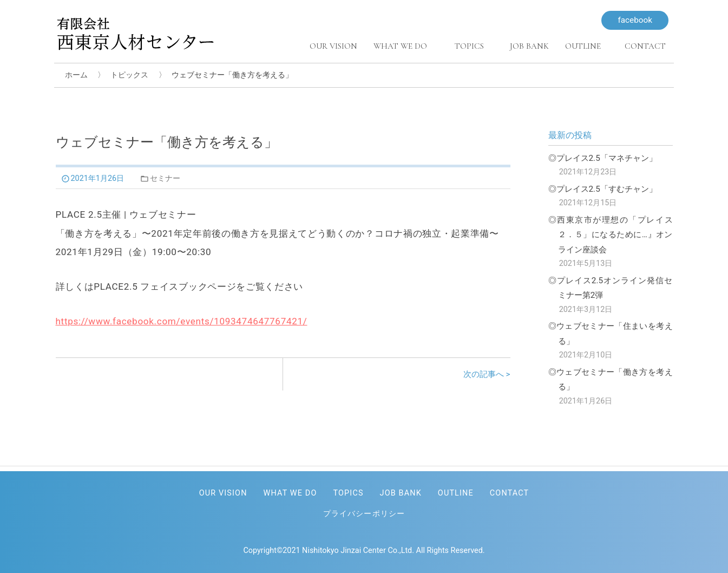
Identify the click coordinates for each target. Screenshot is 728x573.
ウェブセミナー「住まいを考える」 (615, 334)
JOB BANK (401, 493)
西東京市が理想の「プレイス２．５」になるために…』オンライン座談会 (615, 235)
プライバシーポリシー (364, 514)
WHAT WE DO (290, 493)
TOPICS (348, 493)
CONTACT (509, 493)
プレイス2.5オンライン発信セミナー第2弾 (615, 288)
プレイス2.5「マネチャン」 (607, 158)
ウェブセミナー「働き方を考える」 (615, 380)
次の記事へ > (487, 374)
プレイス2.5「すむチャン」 (607, 189)
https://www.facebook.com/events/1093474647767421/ (182, 321)
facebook (635, 20)
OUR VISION (223, 493)
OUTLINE (456, 493)
